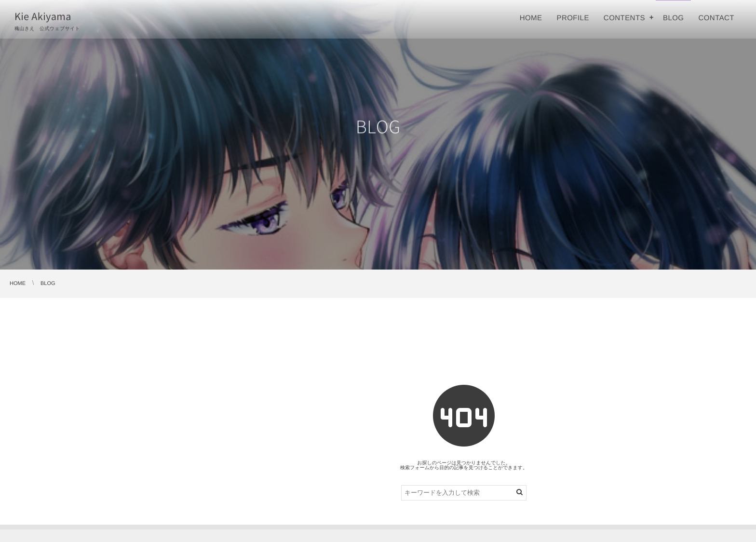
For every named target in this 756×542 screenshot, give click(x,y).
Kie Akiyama (43, 16)
